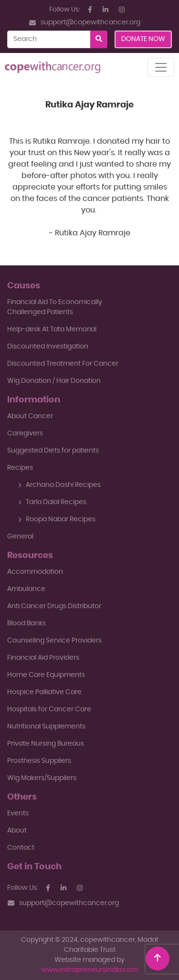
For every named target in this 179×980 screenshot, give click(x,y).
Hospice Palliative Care (44, 692)
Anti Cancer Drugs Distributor (54, 606)
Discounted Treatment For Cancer (63, 364)
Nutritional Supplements (46, 727)
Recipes (20, 468)
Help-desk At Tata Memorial (52, 329)
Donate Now (143, 39)
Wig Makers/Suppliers (42, 778)
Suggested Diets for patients (53, 451)
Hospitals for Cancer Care (49, 709)
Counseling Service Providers (54, 641)
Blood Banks (26, 623)
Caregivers (25, 433)
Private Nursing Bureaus (46, 744)
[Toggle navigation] (161, 67)
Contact (21, 848)
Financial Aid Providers (43, 658)
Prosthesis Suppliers (39, 761)
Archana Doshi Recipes (59, 485)
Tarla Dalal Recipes (52, 502)
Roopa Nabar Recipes (57, 519)
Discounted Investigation (48, 347)
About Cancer (30, 416)
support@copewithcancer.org (85, 23)
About (17, 831)
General (20, 537)
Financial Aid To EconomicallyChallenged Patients (55, 307)
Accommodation (35, 572)
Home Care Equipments (46, 675)
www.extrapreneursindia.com (90, 970)
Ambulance (26, 589)
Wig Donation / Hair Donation (54, 381)
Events (18, 813)
